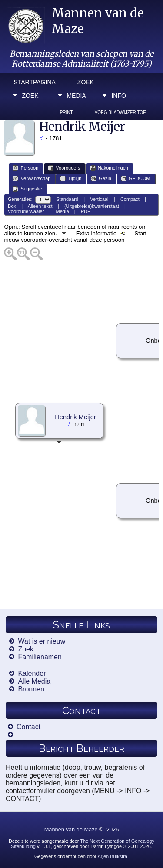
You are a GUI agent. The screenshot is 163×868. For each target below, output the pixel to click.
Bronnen (31, 689)
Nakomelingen (109, 168)
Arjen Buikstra (113, 856)
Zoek (86, 82)
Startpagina (34, 82)
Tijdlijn (71, 179)
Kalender (32, 673)
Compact (130, 199)
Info (118, 96)
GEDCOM (136, 179)
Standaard (67, 199)
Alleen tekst (40, 206)
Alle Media (34, 681)
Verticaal (99, 199)
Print (67, 112)
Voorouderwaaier (26, 211)
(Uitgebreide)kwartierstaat (92, 206)
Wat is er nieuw (42, 641)
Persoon (25, 168)
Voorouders (64, 168)
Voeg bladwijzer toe (120, 112)
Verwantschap (32, 179)
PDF (86, 211)
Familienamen (40, 657)
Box (12, 206)
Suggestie (27, 189)
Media (76, 96)
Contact (28, 727)
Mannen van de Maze (71, 830)
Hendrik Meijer (75, 417)
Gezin (101, 179)
